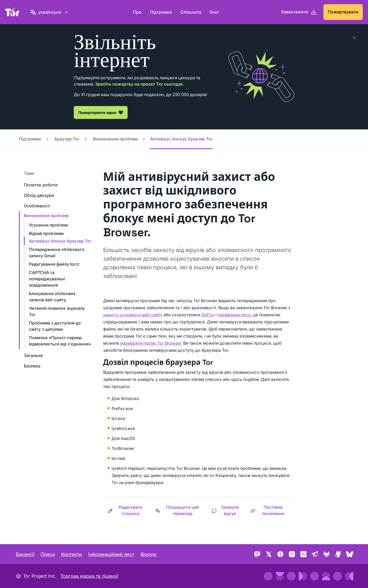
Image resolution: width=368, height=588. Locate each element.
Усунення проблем (48, 225)
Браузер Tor (67, 139)
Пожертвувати (343, 12)
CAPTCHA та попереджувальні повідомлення (47, 279)
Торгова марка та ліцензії (89, 576)
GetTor (208, 315)
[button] (127, 510)
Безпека (32, 366)
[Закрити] (354, 38)
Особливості (37, 206)
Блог (214, 12)
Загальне (33, 355)
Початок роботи (41, 185)
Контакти (72, 554)
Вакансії (25, 554)
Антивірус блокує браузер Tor (60, 241)
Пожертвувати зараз (101, 112)
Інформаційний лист (111, 554)
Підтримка (161, 12)
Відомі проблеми (46, 233)
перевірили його (234, 315)
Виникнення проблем (115, 139)
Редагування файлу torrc (54, 264)
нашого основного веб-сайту (133, 315)
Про (137, 12)
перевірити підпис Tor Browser (151, 343)
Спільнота (191, 12)
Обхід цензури (39, 195)
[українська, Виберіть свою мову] (50, 12)
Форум (148, 554)
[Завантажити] (299, 12)
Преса (48, 554)
